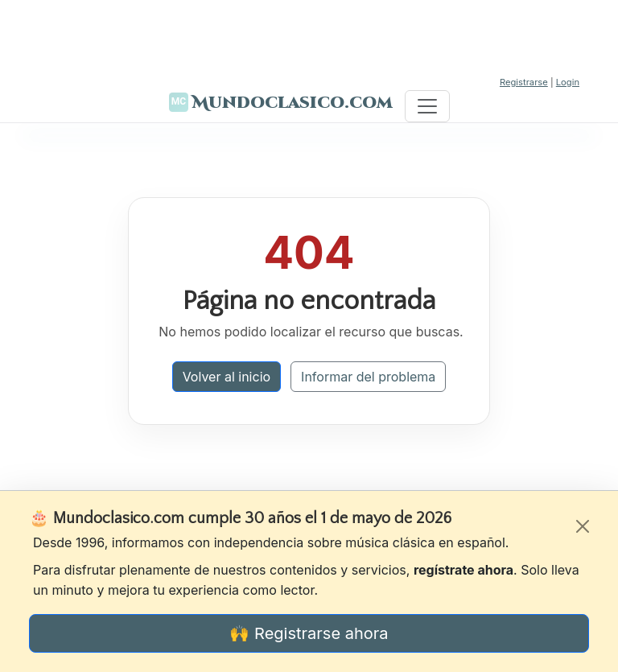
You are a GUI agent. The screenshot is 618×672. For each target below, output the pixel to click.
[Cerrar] (583, 526)
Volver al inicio (227, 377)
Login (568, 82)
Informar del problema (368, 377)
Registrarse (524, 82)
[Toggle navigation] (427, 106)
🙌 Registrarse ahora (309, 633)
